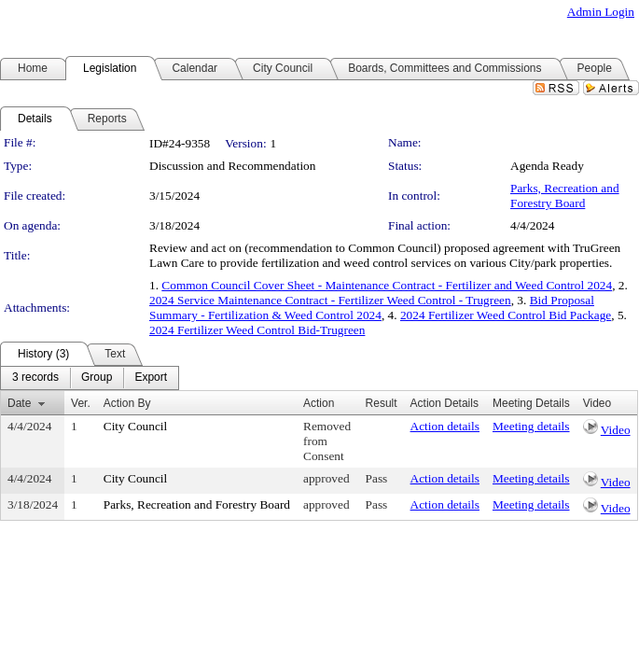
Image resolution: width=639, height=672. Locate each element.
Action (319, 403)
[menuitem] (35, 378)
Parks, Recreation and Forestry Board (565, 196)
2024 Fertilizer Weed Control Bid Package (506, 315)
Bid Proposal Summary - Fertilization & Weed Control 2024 (372, 308)
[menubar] (90, 378)
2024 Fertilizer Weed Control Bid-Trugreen (257, 330)
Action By (127, 403)
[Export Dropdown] (151, 378)
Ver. (81, 403)
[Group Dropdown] (97, 378)
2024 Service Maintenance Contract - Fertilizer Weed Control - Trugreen (330, 300)
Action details (445, 426)
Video (616, 430)
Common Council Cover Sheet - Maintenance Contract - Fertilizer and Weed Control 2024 (387, 285)
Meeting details (531, 426)
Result (382, 403)
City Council (136, 426)
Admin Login (601, 12)
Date (19, 403)
